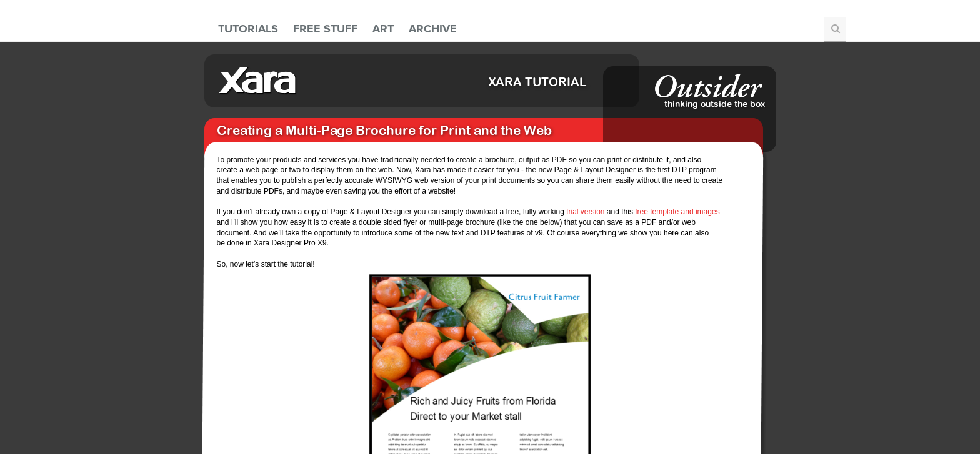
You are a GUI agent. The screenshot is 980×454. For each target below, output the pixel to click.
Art (383, 29)
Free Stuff (325, 29)
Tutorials (248, 29)
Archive (433, 29)
